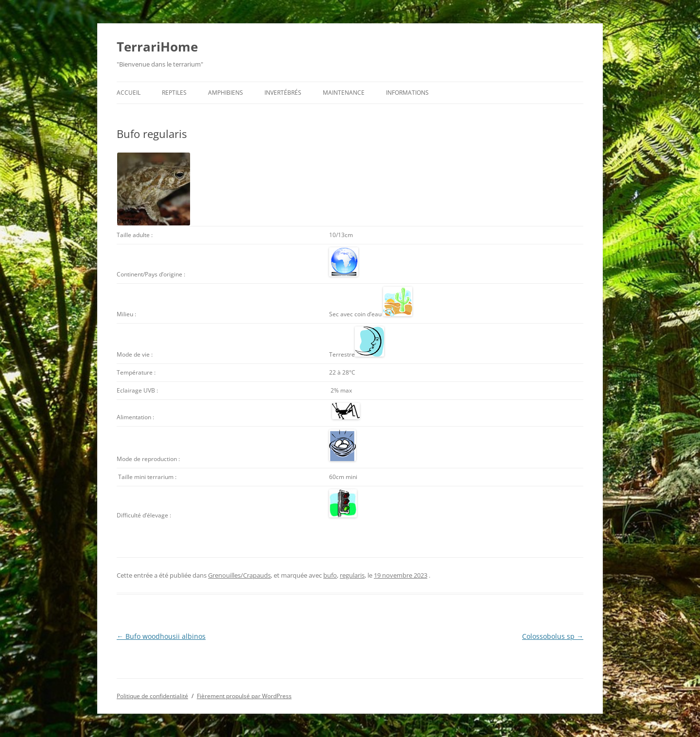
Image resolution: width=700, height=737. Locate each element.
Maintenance (344, 93)
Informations (407, 93)
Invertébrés (283, 93)
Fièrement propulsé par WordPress (244, 696)
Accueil (129, 93)
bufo (330, 575)
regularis (352, 575)
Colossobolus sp (553, 636)
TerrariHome (157, 47)
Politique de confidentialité (152, 696)
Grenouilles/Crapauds (239, 575)
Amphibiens (226, 93)
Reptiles (174, 93)
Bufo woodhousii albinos (161, 636)
